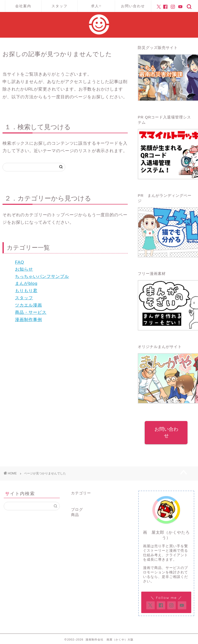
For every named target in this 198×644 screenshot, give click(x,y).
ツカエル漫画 (28, 305)
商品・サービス (31, 312)
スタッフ (59, 6)
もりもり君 (26, 291)
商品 (75, 513)
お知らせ (24, 269)
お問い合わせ (133, 6)
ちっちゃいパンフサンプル (42, 276)
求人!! (96, 6)
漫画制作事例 (28, 320)
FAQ (20, 262)
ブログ (77, 508)
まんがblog (26, 283)
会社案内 (23, 6)
